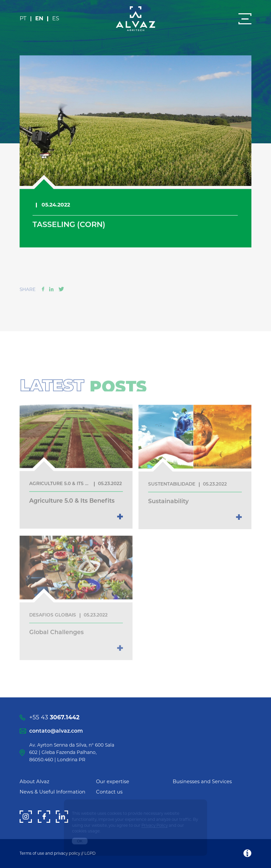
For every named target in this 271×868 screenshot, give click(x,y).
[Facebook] (44, 817)
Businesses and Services (202, 782)
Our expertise (113, 782)
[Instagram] (26, 817)
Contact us (109, 792)
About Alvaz (35, 782)
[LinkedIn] (62, 817)
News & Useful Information (52, 792)
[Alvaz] (135, 19)
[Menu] (245, 19)
